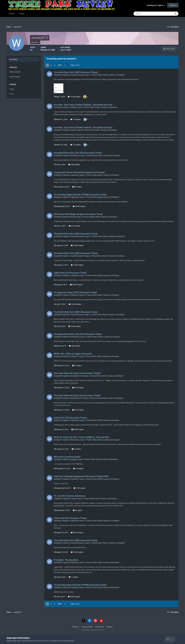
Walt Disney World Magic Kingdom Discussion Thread (78, 214)
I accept (171, 639)
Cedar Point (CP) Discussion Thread (70, 273)
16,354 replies (74, 97)
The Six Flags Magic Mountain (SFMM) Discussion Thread (80, 195)
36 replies (77, 510)
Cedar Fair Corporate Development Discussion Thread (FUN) (81, 476)
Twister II (74, 356)
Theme (76, 627)
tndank (73, 107)
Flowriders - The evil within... (67, 560)
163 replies (78, 469)
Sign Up (173, 5)
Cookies (109, 627)
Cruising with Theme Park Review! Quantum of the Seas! (79, 172)
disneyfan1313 (76, 376)
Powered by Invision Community (93, 630)
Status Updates (15, 72)
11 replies (73, 577)
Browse (12, 14)
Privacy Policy (87, 627)
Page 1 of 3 (75, 65)
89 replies (77, 187)
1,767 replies (80, 488)
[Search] (145, 14)
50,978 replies (76, 285)
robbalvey (74, 175)
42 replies (76, 449)
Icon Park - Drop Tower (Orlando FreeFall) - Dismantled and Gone (83, 105)
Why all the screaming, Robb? (67, 457)
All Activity (13, 59)
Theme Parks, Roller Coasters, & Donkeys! (108, 75)
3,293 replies (78, 388)
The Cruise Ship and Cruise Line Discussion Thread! (77, 373)
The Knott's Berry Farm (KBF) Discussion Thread (76, 72)
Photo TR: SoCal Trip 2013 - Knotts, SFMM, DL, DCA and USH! (82, 437)
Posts (11, 94)
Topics (12, 89)
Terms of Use (11, 641)
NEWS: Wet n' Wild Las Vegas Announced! (73, 354)
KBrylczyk (74, 562)
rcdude (73, 499)
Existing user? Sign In (156, 5)
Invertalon (74, 440)
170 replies (76, 119)
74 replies (77, 366)
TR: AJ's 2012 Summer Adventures (70, 496)
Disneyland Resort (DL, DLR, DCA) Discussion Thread (78, 153)
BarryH (73, 217)
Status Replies (15, 77)
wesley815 (58, 75)
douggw (74, 459)
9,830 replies (74, 165)
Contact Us (100, 627)
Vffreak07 (74, 479)
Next (60, 65)
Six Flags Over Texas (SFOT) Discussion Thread (75, 292)
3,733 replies (75, 226)
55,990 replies (79, 206)
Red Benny (75, 155)
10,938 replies (75, 304)
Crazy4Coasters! (77, 75)
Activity (22, 14)
